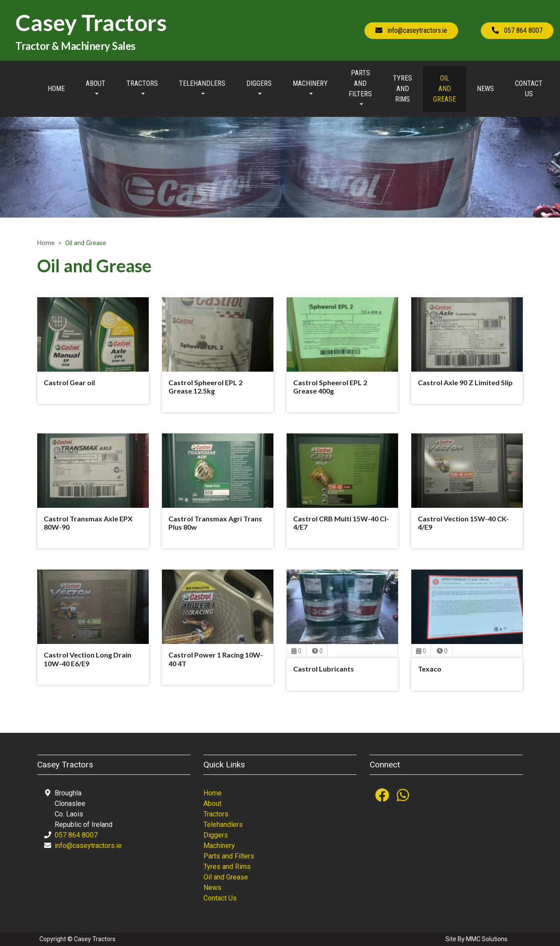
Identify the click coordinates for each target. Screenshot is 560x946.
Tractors (216, 814)
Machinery (219, 846)
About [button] (96, 83)
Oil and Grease (444, 89)
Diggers (216, 835)
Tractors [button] (142, 83)
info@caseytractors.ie (88, 846)
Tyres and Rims (402, 89)
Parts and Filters (229, 856)
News (485, 89)
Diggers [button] (259, 83)
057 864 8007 (76, 835)
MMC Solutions (487, 939)
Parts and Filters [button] (360, 83)
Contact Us (529, 89)
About (212, 804)
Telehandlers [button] (202, 83)
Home (56, 89)
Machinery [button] (310, 83)
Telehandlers (223, 825)
